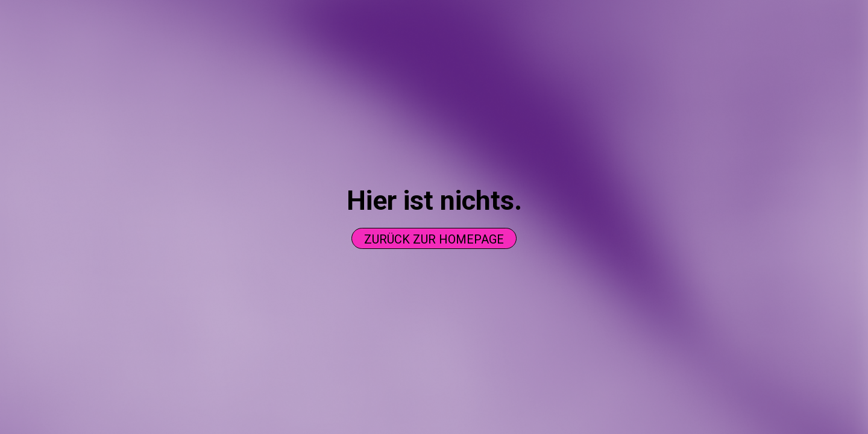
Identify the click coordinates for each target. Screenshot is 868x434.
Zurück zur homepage (434, 239)
